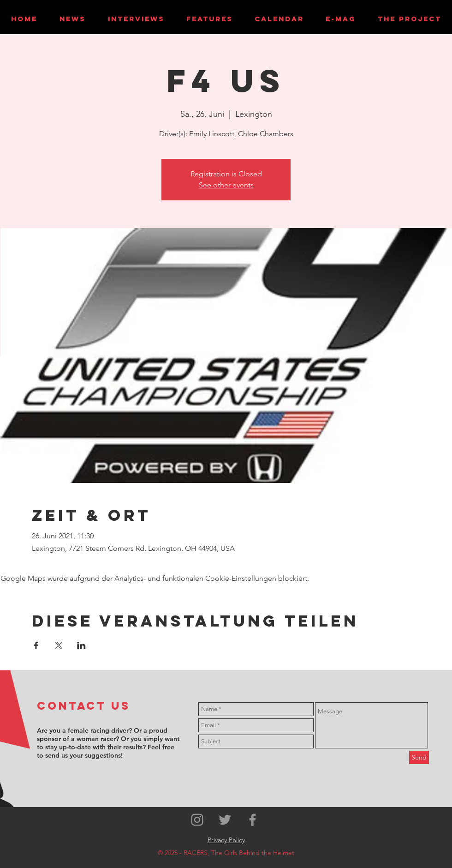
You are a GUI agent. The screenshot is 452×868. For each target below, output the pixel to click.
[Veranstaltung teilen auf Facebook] (36, 645)
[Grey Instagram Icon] (197, 820)
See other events (226, 185)
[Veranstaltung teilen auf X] (59, 645)
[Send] (419, 757)
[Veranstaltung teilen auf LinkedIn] (81, 645)
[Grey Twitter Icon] (225, 820)
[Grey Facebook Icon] (253, 820)
